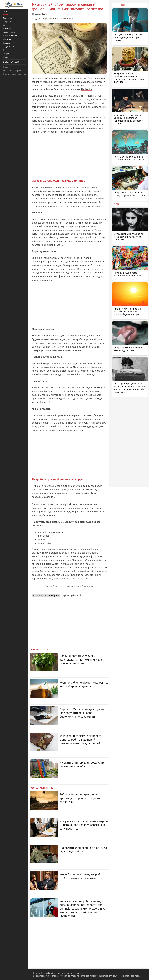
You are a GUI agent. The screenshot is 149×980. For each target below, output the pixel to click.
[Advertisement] (70, 156)
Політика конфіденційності (15, 74)
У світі (6, 57)
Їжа (5, 25)
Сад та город (9, 46)
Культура (7, 29)
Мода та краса (9, 32)
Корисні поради (73, 586)
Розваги (6, 43)
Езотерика (8, 18)
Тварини (7, 54)
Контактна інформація (13, 70)
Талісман (59, 586)
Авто (5, 11)
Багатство (88, 586)
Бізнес (6, 15)
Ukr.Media (87, 89)
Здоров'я (7, 22)
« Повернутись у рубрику (46, 596)
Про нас (7, 67)
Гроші (49, 586)
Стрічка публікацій (71, 596)
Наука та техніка (10, 36)
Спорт (6, 50)
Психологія (8, 39)
